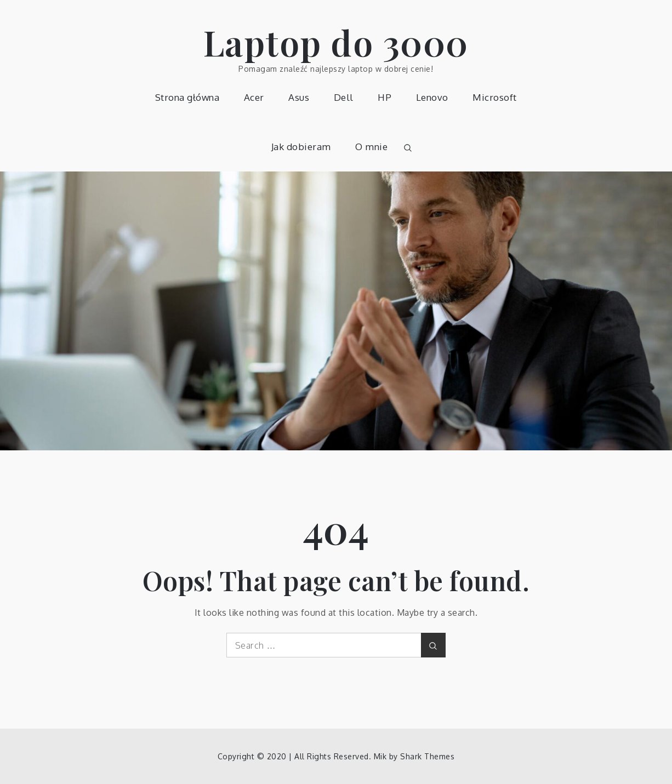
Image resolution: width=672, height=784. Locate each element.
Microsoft (495, 97)
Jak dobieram (301, 147)
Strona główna (187, 97)
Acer (254, 97)
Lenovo (432, 97)
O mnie (371, 147)
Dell (344, 97)
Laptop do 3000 (336, 42)
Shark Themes (427, 756)
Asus (299, 97)
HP (385, 97)
